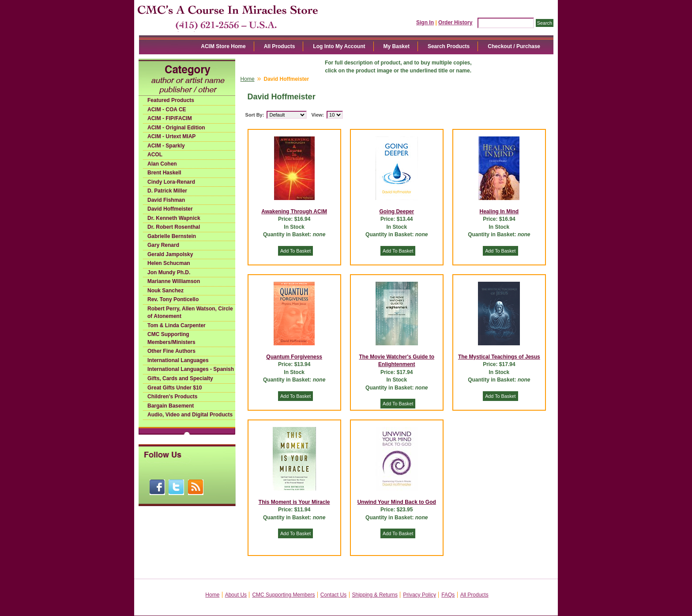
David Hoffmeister (170, 209)
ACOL (155, 155)
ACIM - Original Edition (176, 128)
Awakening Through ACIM (294, 212)
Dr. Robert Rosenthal (174, 227)
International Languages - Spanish (191, 369)
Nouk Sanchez (165, 291)
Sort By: (255, 115)
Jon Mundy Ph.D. (169, 272)
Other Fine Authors (171, 351)
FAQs (448, 595)
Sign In (425, 23)
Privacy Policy (419, 595)
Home (248, 79)
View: (318, 115)
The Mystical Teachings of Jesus (499, 357)
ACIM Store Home (223, 46)
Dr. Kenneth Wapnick (174, 218)
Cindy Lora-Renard (171, 182)
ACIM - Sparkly (166, 146)
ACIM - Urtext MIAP (171, 136)
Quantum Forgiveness (294, 357)
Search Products (449, 46)
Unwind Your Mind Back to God (397, 502)
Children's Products (173, 397)
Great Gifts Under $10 (175, 388)
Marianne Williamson (174, 281)
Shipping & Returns (375, 595)
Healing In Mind (499, 212)
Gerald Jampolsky (170, 254)
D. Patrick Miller (167, 191)
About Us (236, 595)
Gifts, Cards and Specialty (180, 378)
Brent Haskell (164, 173)
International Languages (178, 360)
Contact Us (333, 595)
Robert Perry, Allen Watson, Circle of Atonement (190, 313)
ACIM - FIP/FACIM (170, 118)
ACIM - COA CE (167, 110)
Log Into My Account (339, 46)
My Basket (397, 46)
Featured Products (171, 100)
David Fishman (166, 200)
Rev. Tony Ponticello (173, 299)
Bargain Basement (171, 406)
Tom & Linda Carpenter (177, 325)
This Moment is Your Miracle (294, 502)
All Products (280, 46)
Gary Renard (163, 245)
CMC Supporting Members (283, 595)
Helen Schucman (169, 263)
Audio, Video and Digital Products (190, 415)
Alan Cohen (162, 164)
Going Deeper (397, 212)
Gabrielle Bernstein (172, 236)
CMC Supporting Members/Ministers (171, 338)
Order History (455, 23)
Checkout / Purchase (514, 46)
